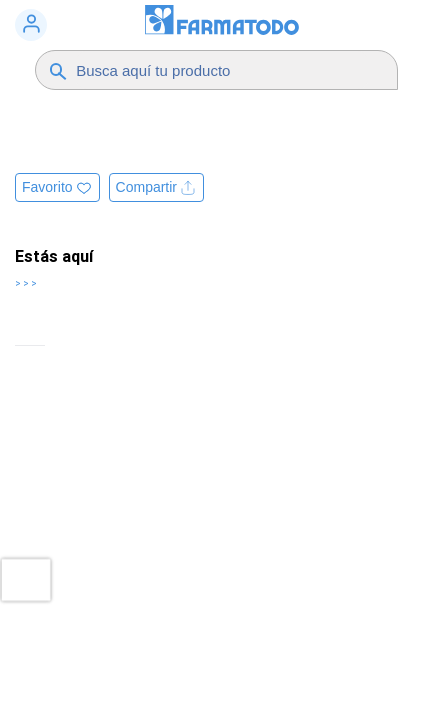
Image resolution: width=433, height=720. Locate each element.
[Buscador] (222, 70)
